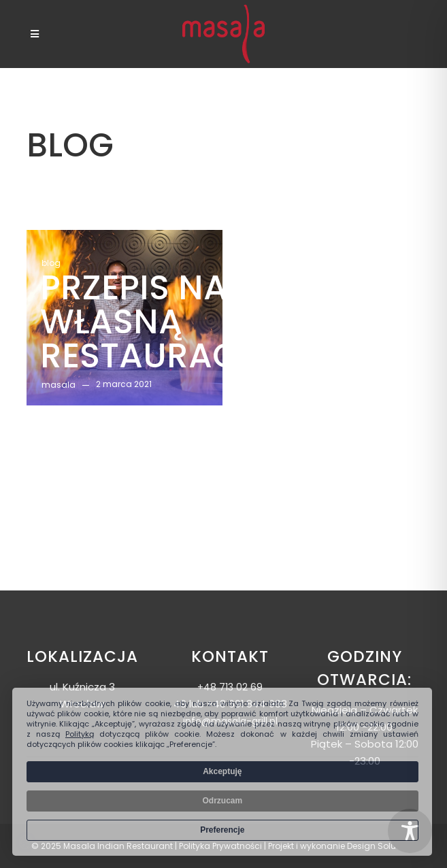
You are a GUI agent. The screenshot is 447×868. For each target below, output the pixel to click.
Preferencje (222, 830)
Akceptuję (222, 771)
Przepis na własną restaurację (158, 322)
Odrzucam (222, 801)
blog (51, 263)
